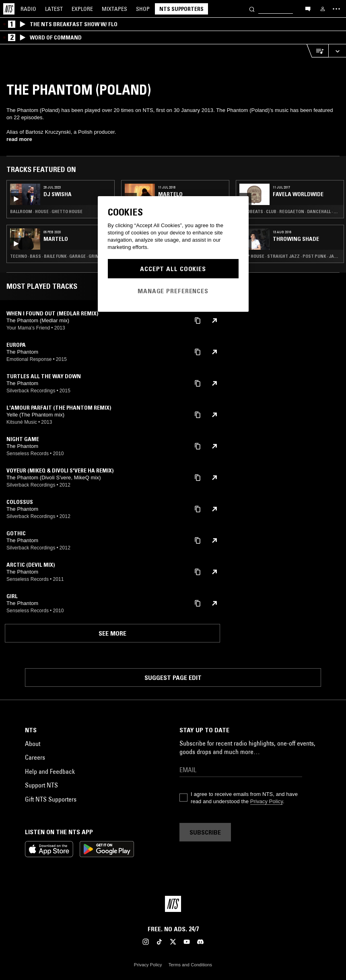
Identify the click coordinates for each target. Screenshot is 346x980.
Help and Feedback (50, 771)
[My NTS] (323, 9)
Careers (35, 757)
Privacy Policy (267, 801)
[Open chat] (308, 8)
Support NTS (41, 785)
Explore (82, 9)
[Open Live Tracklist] (317, 51)
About (33, 744)
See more (112, 633)
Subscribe (205, 832)
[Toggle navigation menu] (336, 9)
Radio (28, 9)
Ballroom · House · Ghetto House (46, 211)
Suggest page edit (173, 678)
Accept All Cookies (173, 269)
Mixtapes (114, 9)
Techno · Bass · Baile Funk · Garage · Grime (56, 256)
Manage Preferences (173, 291)
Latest (54, 9)
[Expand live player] (337, 51)
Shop (143, 9)
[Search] (252, 9)
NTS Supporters (181, 9)
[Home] (9, 9)
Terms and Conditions (190, 965)
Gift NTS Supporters (51, 799)
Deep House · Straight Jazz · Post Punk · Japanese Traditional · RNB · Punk (290, 256)
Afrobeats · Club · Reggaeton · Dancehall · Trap (290, 211)
